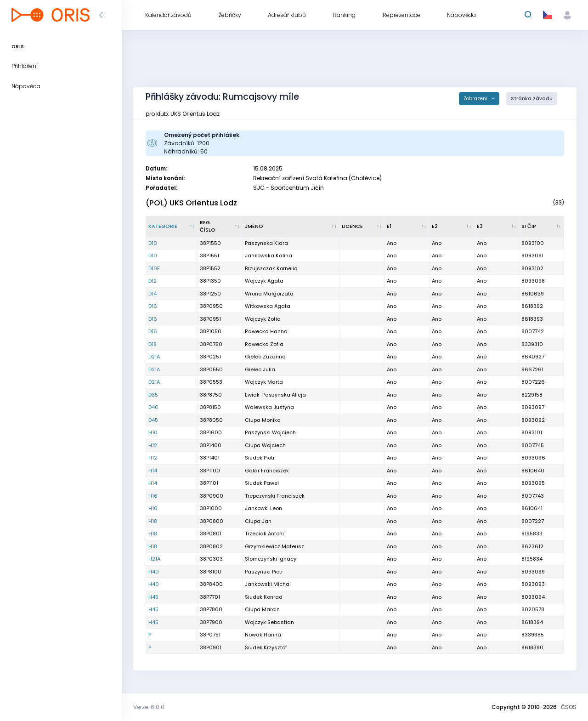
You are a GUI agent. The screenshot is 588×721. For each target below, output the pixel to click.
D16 (153, 306)
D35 (153, 395)
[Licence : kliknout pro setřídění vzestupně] (362, 227)
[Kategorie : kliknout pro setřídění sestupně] (172, 227)
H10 (153, 432)
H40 (154, 572)
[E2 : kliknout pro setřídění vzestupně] (452, 227)
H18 (153, 521)
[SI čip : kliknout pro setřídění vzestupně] (542, 227)
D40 (153, 407)
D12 (153, 281)
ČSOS (569, 707)
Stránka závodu (532, 99)
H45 (153, 597)
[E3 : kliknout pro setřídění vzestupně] (497, 227)
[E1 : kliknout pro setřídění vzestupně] (407, 227)
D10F (154, 268)
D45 (153, 420)
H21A (154, 559)
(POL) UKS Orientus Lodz (191, 203)
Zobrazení (476, 99)
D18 (153, 344)
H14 (153, 471)
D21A (154, 357)
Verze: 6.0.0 (149, 707)
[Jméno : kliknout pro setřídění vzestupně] (291, 227)
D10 (153, 243)
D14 (153, 294)
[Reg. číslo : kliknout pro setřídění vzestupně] (220, 227)
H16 (153, 496)
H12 (153, 445)
